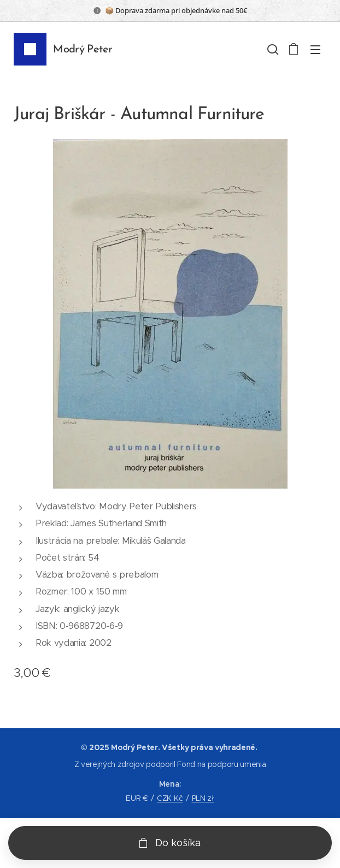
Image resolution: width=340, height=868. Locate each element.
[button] (272, 49)
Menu (315, 50)
